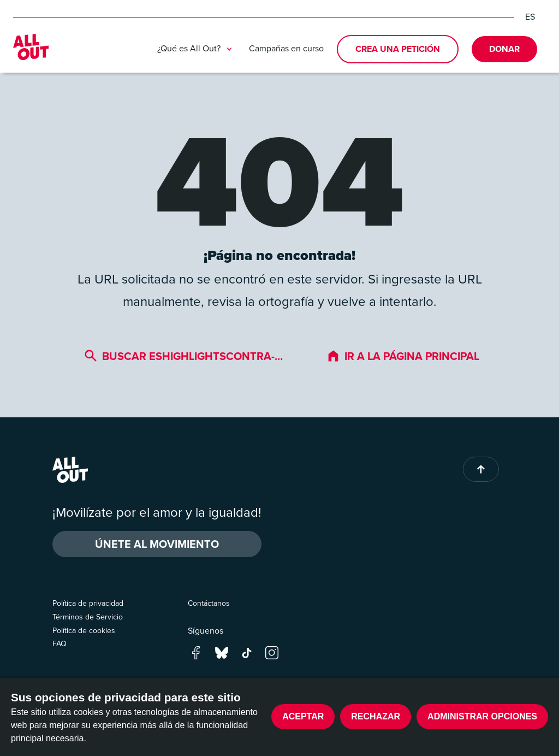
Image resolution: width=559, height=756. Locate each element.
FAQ (60, 644)
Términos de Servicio (88, 617)
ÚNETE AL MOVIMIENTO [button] (157, 544)
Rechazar (376, 716)
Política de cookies (84, 631)
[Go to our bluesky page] (222, 652)
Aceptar (303, 716)
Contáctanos (209, 603)
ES (530, 17)
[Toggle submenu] (229, 49)
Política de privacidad (88, 603)
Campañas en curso (286, 48)
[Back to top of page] (481, 469)
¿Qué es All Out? (197, 49)
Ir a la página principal (403, 356)
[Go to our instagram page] (272, 652)
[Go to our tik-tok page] (247, 652)
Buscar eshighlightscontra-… (183, 356)
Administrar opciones (482, 716)
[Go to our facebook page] (196, 652)
